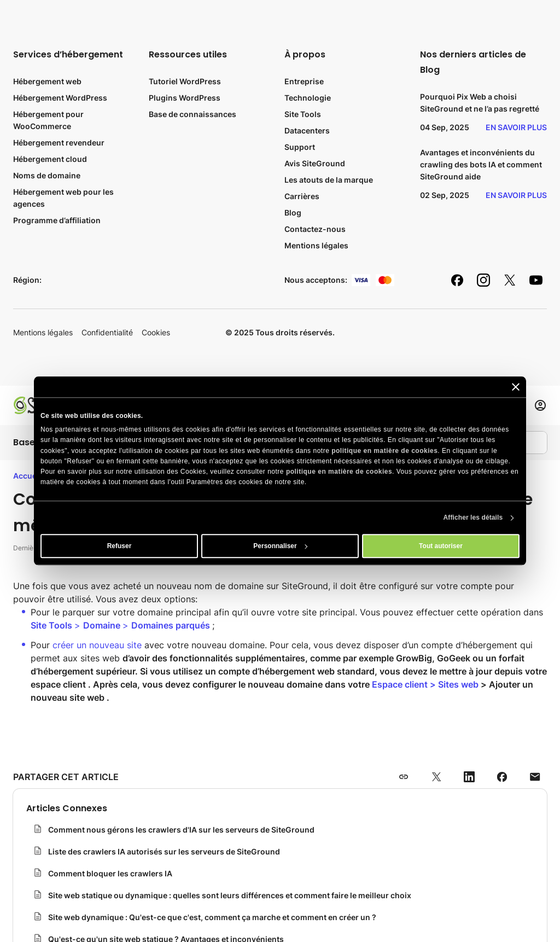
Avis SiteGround (315, 163)
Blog (293, 213)
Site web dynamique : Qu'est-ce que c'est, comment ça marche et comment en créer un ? (212, 917)
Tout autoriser (441, 546)
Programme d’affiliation (57, 220)
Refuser (119, 546)
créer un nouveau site (97, 645)
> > (121, 625)
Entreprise (304, 81)
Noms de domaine (47, 175)
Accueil (27, 476)
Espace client (400, 684)
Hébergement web (47, 81)
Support (300, 147)
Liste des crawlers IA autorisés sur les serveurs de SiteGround (164, 851)
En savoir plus (516, 127)
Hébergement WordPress (60, 98)
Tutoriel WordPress (185, 81)
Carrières (302, 196)
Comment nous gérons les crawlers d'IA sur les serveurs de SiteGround (181, 830)
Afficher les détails (473, 518)
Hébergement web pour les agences (63, 198)
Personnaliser (280, 546)
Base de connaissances (192, 114)
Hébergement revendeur (59, 143)
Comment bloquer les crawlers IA (110, 873)
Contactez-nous (315, 229)
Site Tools (303, 114)
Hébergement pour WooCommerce (48, 120)
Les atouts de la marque (329, 180)
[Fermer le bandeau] (516, 387)
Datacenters (307, 130)
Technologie (308, 98)
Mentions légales (316, 245)
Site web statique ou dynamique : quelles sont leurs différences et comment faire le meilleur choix (230, 895)
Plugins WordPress (185, 98)
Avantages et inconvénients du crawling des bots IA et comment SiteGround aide (481, 164)
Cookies (156, 332)
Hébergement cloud (50, 159)
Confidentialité (107, 332)
